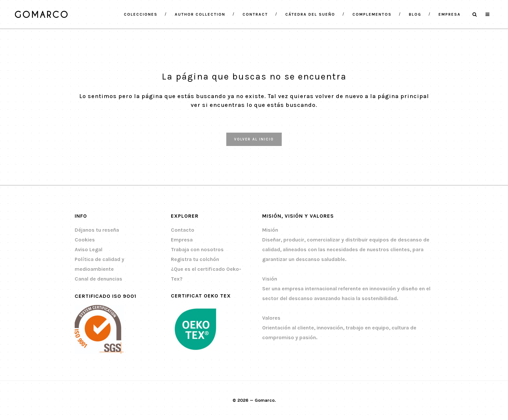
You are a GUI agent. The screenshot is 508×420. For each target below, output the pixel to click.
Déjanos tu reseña (97, 230)
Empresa (182, 240)
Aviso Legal (89, 249)
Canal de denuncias (98, 279)
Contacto (183, 230)
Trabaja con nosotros (197, 249)
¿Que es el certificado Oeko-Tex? (206, 274)
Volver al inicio (254, 139)
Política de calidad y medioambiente (99, 264)
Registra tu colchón (195, 259)
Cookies (85, 240)
